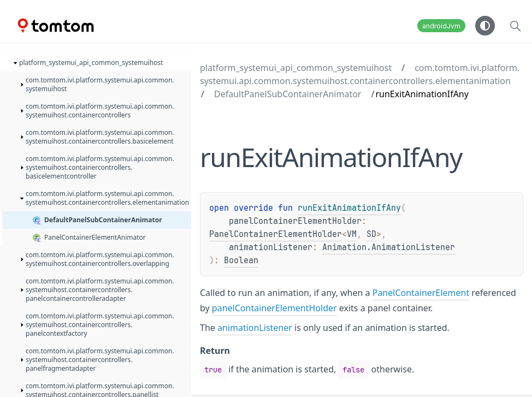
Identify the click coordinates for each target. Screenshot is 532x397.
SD (371, 234)
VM (352, 234)
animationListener (255, 328)
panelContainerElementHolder (274, 308)
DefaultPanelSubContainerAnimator (288, 94)
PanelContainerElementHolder (276, 234)
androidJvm (441, 26)
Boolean (241, 260)
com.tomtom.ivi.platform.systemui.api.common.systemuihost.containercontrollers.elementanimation (360, 74)
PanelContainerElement (421, 293)
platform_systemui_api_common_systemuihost (296, 68)
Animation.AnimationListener (389, 247)
